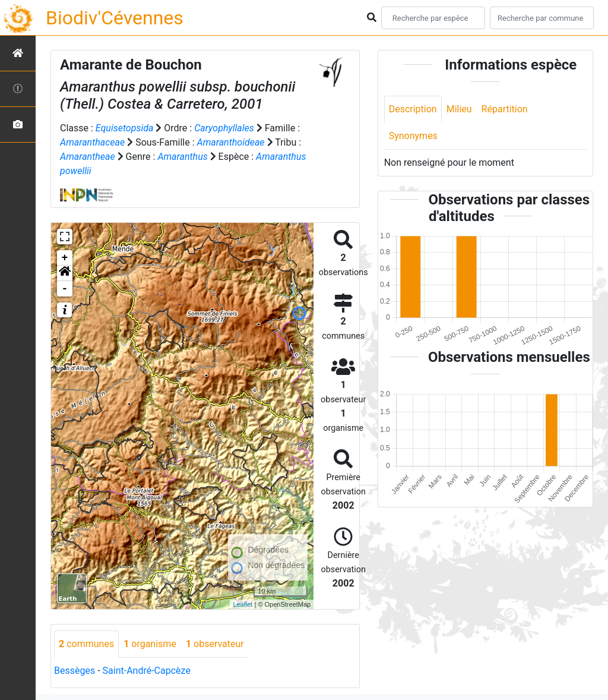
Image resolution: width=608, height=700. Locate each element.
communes (86, 644)
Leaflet (243, 604)
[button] (65, 273)
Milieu (459, 109)
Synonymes (413, 136)
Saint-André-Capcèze (147, 671)
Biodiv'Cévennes (115, 18)
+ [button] (65, 258)
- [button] (65, 289)
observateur (215, 644)
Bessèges (75, 671)
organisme (150, 644)
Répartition (505, 109)
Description (413, 109)
